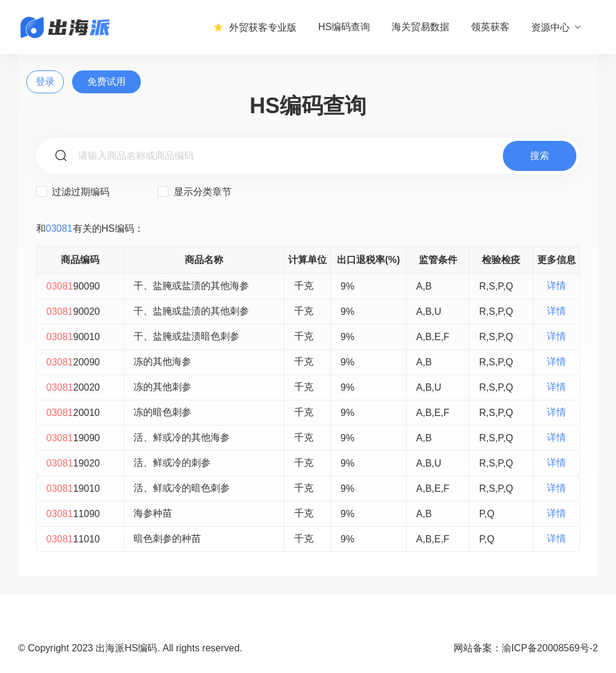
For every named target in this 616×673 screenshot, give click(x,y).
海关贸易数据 (420, 27)
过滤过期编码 (73, 191)
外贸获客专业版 (255, 27)
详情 (556, 286)
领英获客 (490, 27)
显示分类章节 (194, 191)
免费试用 (106, 82)
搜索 (540, 156)
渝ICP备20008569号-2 (550, 648)
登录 (45, 82)
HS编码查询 (344, 27)
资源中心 (557, 27)
